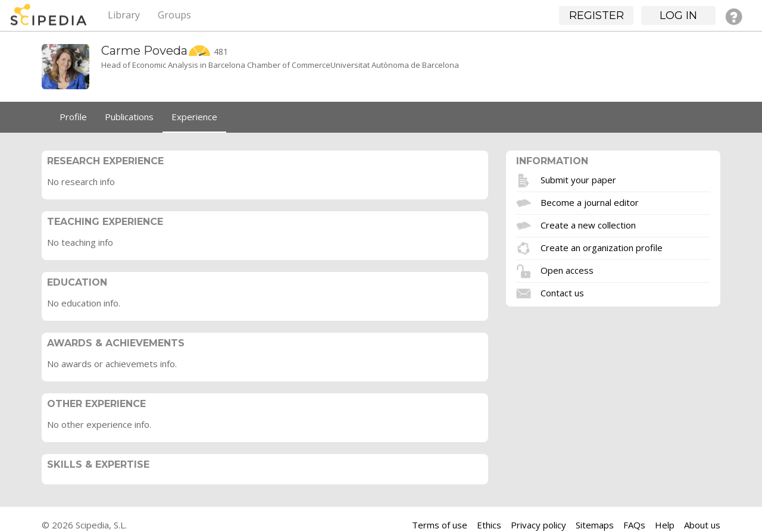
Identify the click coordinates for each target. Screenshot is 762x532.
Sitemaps (595, 525)
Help (665, 525)
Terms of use (440, 525)
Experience (194, 117)
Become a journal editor (590, 202)
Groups (174, 15)
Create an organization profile (602, 248)
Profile (73, 117)
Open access (567, 270)
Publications (129, 117)
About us (702, 525)
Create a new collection (588, 225)
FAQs (634, 525)
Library (124, 15)
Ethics (489, 525)
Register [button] (597, 15)
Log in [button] (678, 15)
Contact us (562, 293)
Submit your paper (578, 180)
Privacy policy (538, 525)
